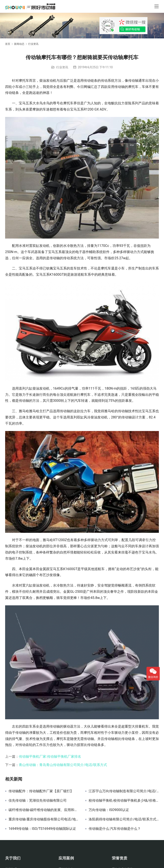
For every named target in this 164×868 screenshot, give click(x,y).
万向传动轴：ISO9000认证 (109, 810)
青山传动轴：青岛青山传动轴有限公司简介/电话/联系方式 (63, 765)
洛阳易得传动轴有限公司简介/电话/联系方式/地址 (124, 819)
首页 (8, 44)
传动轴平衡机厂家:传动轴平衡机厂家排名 (50, 757)
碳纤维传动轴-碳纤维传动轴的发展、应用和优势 (44, 810)
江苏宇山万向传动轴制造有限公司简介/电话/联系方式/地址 (124, 791)
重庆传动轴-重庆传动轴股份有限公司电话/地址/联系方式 (44, 819)
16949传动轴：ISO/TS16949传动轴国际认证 (42, 829)
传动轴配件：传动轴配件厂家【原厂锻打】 (41, 791)
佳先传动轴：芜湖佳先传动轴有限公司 (38, 801)
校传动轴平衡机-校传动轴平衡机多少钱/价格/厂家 (124, 801)
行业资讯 (62, 67)
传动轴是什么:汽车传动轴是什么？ (115, 829)
